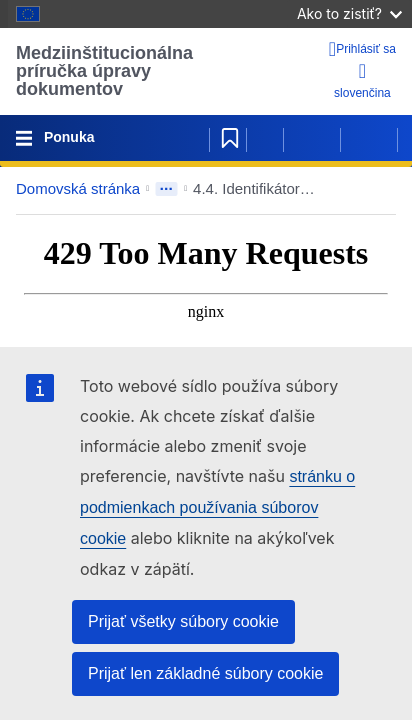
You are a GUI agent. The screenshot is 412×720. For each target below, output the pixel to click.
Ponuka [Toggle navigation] (67, 137)
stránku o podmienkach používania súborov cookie (217, 507)
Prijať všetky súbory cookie (183, 621)
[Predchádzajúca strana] (312, 138)
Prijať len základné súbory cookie (205, 673)
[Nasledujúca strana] (369, 138)
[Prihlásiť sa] (362, 49)
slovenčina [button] (362, 80)
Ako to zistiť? (349, 13)
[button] (366, 189)
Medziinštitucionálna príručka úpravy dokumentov (104, 71)
